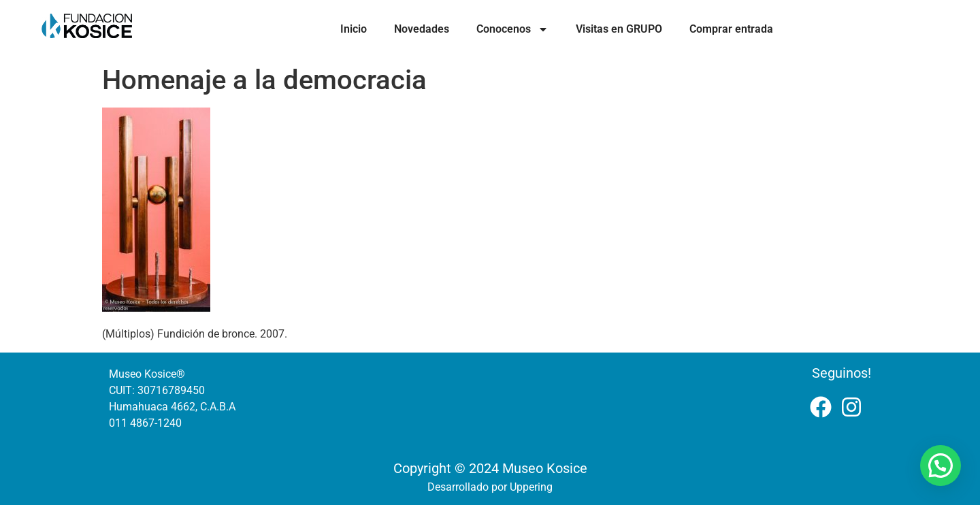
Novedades (422, 29)
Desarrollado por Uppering (490, 487)
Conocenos (512, 29)
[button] (941, 466)
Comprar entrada (731, 29)
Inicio (354, 29)
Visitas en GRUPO (619, 29)
